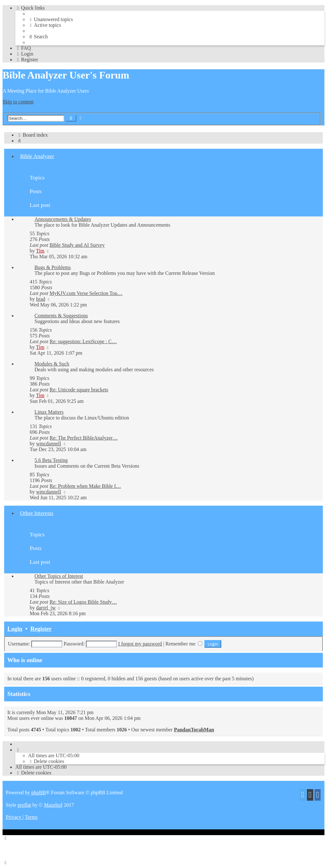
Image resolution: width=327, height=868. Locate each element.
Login (15, 629)
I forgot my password (140, 644)
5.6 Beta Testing (51, 460)
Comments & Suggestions (61, 316)
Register (41, 629)
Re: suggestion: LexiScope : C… (83, 341)
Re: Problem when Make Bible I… (85, 486)
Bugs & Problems (53, 267)
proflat (24, 805)
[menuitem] (50, 19)
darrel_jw (46, 608)
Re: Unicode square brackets (79, 390)
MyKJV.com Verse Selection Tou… (86, 293)
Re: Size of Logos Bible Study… (83, 602)
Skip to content (18, 102)
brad (41, 299)
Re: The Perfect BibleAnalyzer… (84, 438)
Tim (40, 251)
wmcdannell (49, 444)
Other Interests (37, 513)
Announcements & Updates (63, 219)
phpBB (38, 793)
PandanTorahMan (194, 730)
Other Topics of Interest (59, 576)
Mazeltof (53, 805)
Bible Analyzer (37, 156)
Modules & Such (52, 364)
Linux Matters (49, 412)
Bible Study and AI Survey (77, 245)
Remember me (184, 644)
